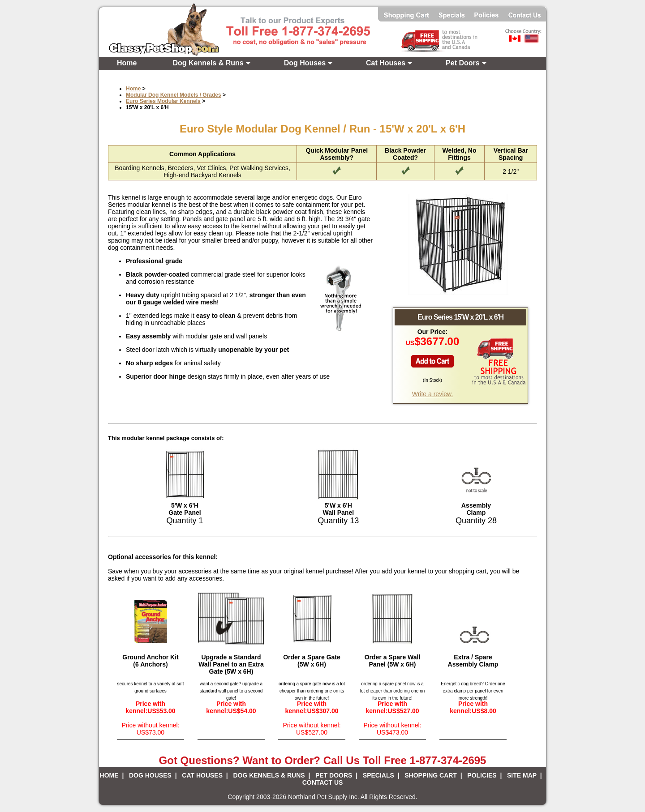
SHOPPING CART (431, 775)
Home (127, 63)
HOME (109, 775)
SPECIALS (378, 775)
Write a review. (433, 394)
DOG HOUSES (150, 775)
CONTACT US (323, 782)
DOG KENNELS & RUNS (269, 775)
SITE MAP (522, 775)
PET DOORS (334, 775)
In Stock (432, 380)
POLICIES (482, 775)
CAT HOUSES (202, 775)
